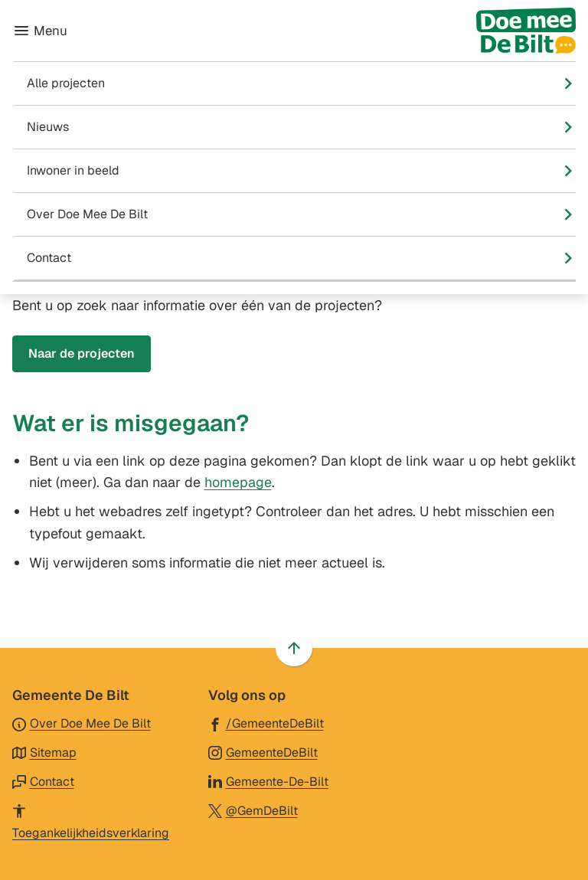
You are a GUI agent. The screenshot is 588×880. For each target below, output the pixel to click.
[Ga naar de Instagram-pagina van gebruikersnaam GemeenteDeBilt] (263, 752)
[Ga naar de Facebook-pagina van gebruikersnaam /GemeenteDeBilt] (266, 723)
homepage (238, 482)
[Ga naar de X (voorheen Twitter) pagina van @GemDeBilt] (253, 810)
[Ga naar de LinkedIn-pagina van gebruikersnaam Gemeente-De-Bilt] (268, 781)
